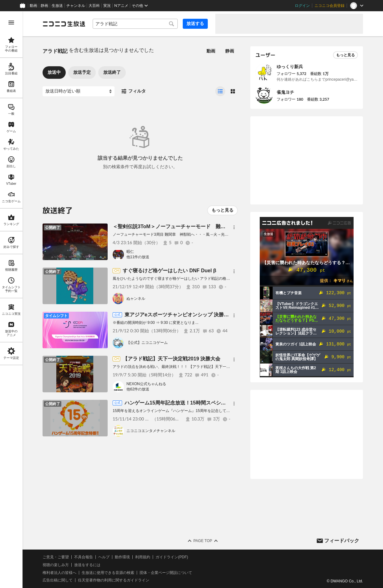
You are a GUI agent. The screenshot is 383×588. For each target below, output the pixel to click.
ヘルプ (104, 557)
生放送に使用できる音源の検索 (108, 573)
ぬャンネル (136, 299)
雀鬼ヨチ (285, 92)
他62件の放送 (138, 389)
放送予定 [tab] (82, 72)
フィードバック (342, 541)
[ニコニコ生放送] (64, 24)
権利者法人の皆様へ (59, 573)
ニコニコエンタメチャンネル (151, 431)
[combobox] (135, 24)
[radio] (220, 91)
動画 (33, 6)
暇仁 (130, 252)
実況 (107, 6)
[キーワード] (135, 24)
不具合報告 (84, 557)
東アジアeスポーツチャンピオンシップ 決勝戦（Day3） (188, 315)
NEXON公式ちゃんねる (146, 384)
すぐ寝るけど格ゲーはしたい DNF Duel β (169, 271)
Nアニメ (121, 6)
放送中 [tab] (54, 72)
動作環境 (122, 557)
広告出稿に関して (58, 580)
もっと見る (222, 210)
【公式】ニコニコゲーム (147, 343)
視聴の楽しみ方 (56, 565)
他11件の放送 (138, 257)
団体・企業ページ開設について (166, 573)
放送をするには (87, 565)
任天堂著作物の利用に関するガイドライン (114, 580)
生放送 (57, 6)
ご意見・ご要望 (56, 557)
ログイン (302, 6)
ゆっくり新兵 (290, 67)
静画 (44, 6)
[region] (11, 300)
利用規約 (143, 557)
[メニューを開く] (11, 23)
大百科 (94, 6)
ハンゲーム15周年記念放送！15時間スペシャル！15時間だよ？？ (198, 403)
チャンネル (76, 6)
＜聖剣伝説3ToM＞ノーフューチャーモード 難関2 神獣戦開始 (185, 226)
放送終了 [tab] (112, 72)
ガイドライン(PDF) (172, 557)
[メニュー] (234, 227)
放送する (195, 23)
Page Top (203, 541)
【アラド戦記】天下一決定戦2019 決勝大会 (171, 359)
